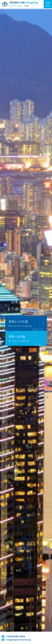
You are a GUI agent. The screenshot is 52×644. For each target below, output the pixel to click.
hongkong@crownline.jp (19, 640)
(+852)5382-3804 (16, 637)
